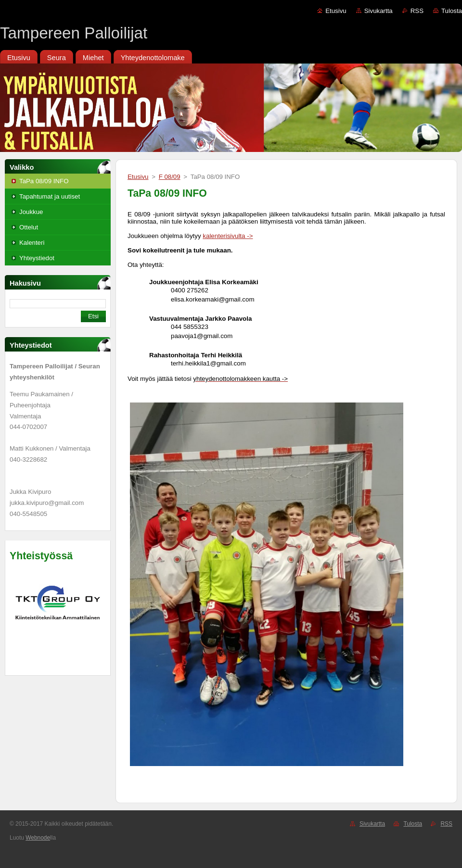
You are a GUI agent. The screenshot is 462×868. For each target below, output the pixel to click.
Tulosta (452, 11)
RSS (417, 11)
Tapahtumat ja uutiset (50, 196)
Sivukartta (379, 11)
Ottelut (29, 227)
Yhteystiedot (37, 258)
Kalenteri (32, 243)
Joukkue (31, 212)
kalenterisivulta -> (228, 236)
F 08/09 (170, 177)
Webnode (38, 838)
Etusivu (336, 11)
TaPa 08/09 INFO (44, 181)
